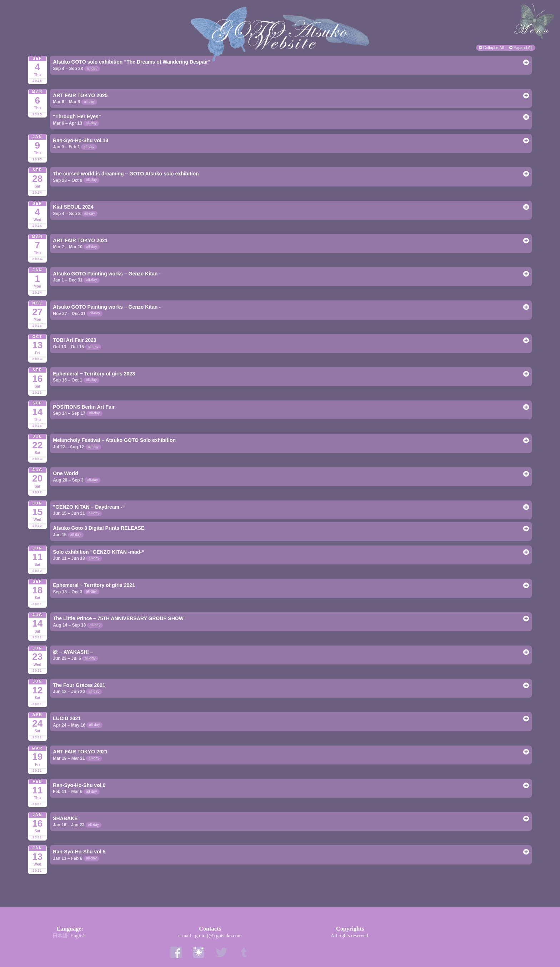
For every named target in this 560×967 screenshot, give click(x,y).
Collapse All (492, 48)
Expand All (521, 48)
